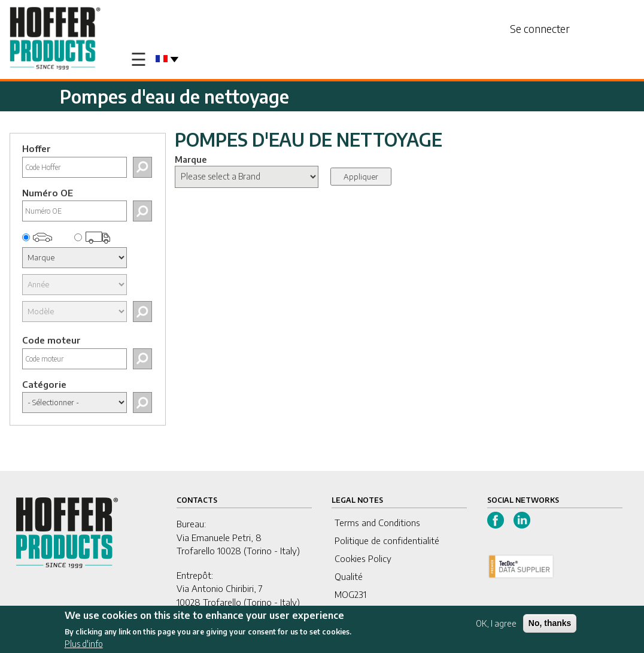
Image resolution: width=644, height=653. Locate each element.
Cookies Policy (363, 558)
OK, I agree (496, 625)
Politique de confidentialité (387, 540)
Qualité (349, 576)
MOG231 (350, 594)
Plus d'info (84, 645)
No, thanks (550, 624)
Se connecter (540, 28)
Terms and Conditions (377, 523)
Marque (191, 160)
